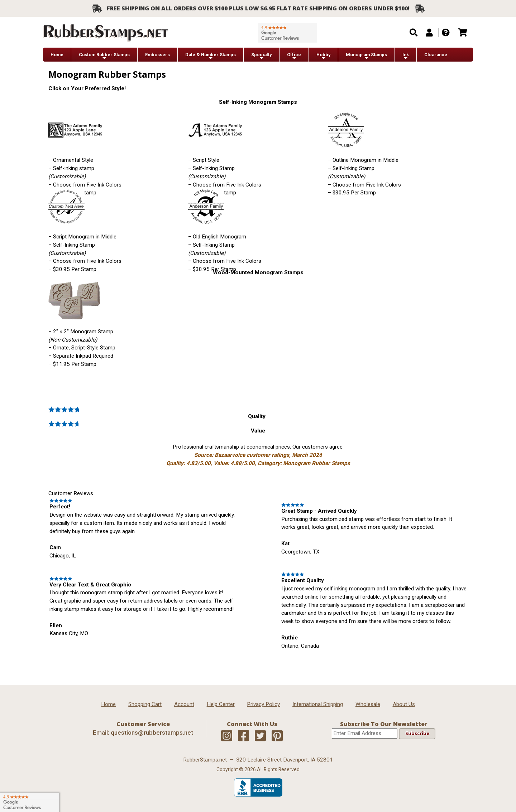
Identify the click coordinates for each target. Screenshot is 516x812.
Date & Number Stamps (211, 56)
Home (57, 55)
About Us (404, 704)
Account (184, 704)
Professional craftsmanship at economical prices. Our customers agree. (258, 455)
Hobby (323, 56)
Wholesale (368, 704)
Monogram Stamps (366, 56)
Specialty (261, 56)
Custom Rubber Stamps (104, 56)
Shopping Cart (145, 704)
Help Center (221, 704)
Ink (406, 56)
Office (294, 56)
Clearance (436, 55)
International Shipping (318, 704)
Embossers (157, 55)
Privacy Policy (263, 704)
